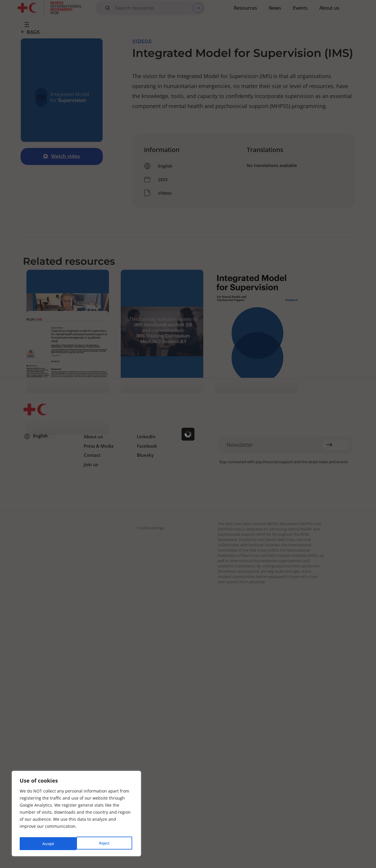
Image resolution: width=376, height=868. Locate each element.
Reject (47, 843)
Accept (105, 843)
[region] (76, 815)
